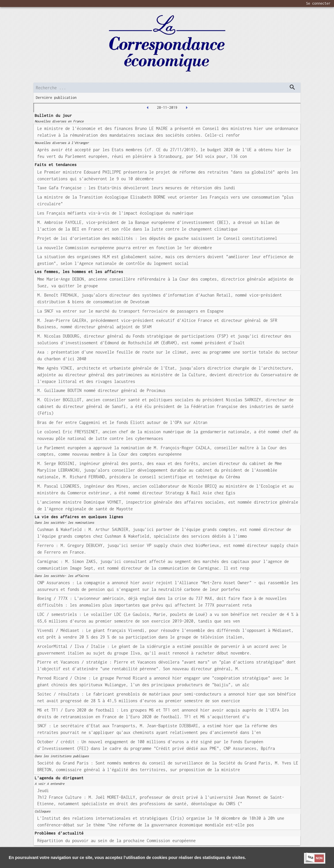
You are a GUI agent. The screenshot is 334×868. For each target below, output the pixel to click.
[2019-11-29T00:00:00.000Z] (187, 108)
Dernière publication (56, 98)
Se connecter (318, 3)
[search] (167, 88)
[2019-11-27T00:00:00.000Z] (148, 108)
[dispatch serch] (292, 87)
